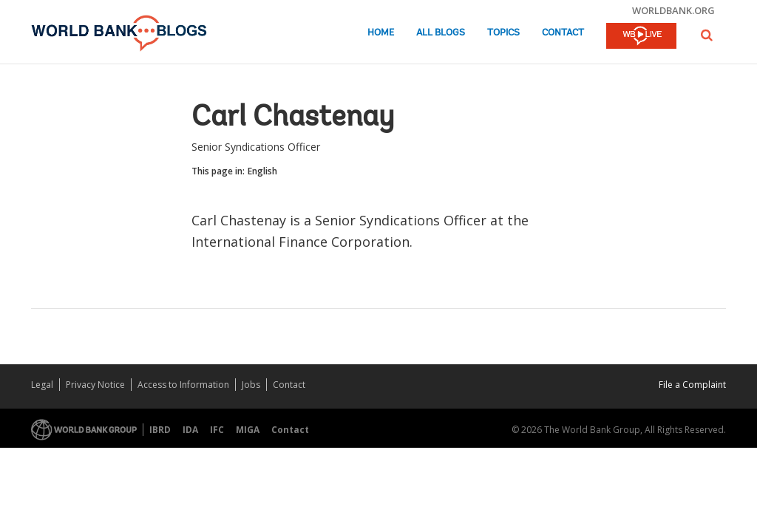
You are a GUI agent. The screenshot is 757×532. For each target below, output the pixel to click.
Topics (503, 33)
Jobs (251, 385)
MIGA (248, 430)
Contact (563, 33)
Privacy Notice (95, 385)
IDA (190, 430)
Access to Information (183, 385)
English (262, 171)
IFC (217, 430)
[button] (707, 35)
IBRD (160, 430)
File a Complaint (692, 385)
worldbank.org (673, 10)
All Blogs (441, 33)
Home (381, 33)
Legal (42, 385)
